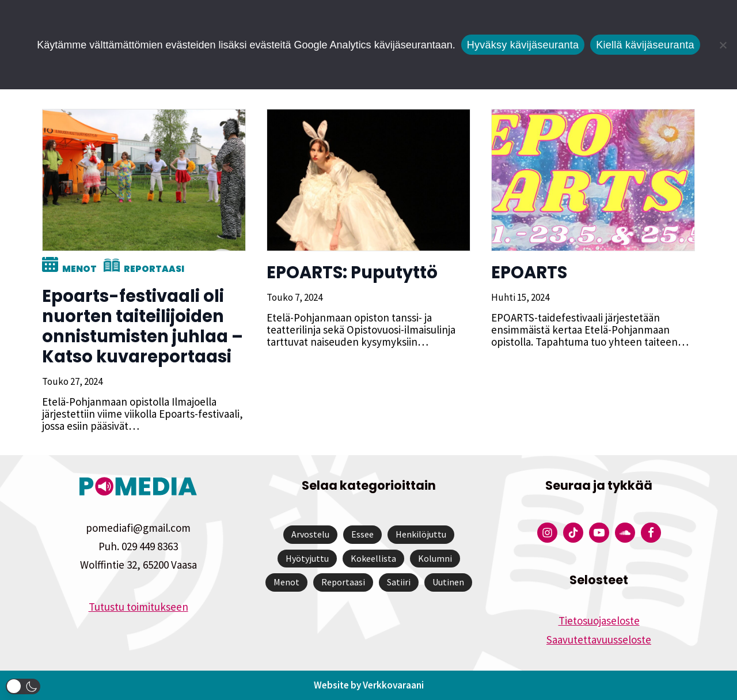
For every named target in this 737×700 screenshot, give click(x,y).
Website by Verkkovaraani (369, 685)
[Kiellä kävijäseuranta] (723, 45)
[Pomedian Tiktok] (573, 533)
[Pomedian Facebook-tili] (651, 533)
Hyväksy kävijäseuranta (523, 45)
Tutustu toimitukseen (138, 607)
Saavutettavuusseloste (599, 640)
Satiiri (399, 582)
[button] (23, 686)
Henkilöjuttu (421, 534)
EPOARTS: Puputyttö (350, 273)
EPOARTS (527, 273)
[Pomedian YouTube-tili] (599, 533)
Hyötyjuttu (307, 558)
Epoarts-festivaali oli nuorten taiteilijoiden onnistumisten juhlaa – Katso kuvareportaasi (141, 326)
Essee (362, 534)
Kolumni (435, 558)
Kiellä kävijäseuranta (645, 45)
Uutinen (448, 582)
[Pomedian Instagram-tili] (547, 533)
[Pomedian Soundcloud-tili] (625, 533)
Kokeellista (373, 558)
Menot (78, 269)
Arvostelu (310, 534)
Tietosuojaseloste (599, 620)
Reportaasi (152, 269)
